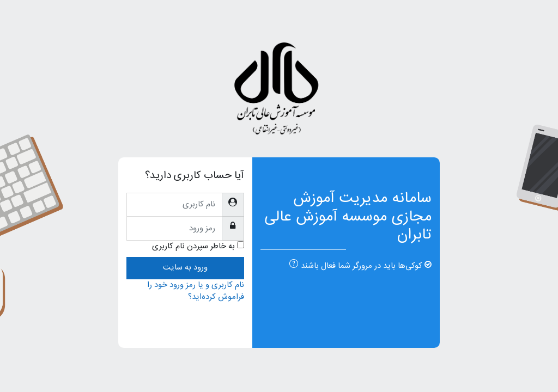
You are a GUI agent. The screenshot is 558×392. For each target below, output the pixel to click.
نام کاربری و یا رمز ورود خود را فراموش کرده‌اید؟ (196, 291)
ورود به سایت (185, 268)
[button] (292, 265)
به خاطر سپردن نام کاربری (193, 247)
